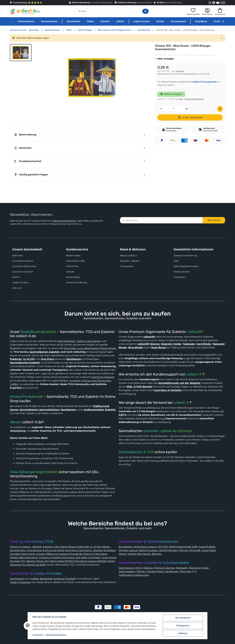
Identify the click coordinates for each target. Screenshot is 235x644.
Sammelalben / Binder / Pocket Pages (141, 571)
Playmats (186, 571)
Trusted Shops (26, 3)
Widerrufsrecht (182, 272)
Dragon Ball (135, 554)
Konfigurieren (183, 626)
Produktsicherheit (28, 161)
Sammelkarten (26, 21)
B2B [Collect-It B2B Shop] (223, 3)
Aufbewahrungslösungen (134, 575)
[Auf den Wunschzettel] (220, 109)
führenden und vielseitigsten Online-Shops (90, 348)
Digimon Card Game (95, 554)
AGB (176, 261)
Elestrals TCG (17, 561)
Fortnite (183, 550)
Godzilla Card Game (63, 558)
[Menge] (174, 109)
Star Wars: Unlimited (88, 558)
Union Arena (109, 558)
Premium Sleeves (164, 568)
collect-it (194, 374)
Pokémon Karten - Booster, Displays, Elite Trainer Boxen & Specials (49, 547)
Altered (30, 561)
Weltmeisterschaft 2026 (183, 547)
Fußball (34, 579)
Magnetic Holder (199, 568)
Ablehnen (183, 633)
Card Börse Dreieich (23, 261)
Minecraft (195, 550)
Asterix (147, 554)
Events (160, 21)
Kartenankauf (178, 21)
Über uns (17, 288)
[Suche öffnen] (145, 11)
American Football (64, 579)
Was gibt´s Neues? (130, 261)
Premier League (128, 550)
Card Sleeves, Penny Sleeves (136, 568)
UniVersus (45, 558)
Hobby (90, 21)
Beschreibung (25, 135)
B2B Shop (18, 256)
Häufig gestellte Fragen (31, 175)
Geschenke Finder (75, 261)
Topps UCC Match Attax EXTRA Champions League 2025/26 (71, 561)
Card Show (219, 21)
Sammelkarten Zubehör (45, 352)
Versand (180, 71)
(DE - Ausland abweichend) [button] (191, 99)
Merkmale (23, 148)
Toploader (182, 568)
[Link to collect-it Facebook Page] (214, 3)
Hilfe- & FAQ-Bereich (139, 387)
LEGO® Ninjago (168, 550)
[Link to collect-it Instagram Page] (210, 3)
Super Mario (209, 550)
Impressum (180, 277)
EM (160, 547)
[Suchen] (112, 11)
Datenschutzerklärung (64, 221)
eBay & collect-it (128, 256)
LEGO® (120, 21)
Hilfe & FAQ (72, 266)
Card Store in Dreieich (167, 390)
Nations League (148, 550)
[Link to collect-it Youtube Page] (218, 3)
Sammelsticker (49, 21)
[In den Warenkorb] (190, 117)
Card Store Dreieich (23, 272)
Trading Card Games (89, 341)
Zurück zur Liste (18, 30)
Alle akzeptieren (183, 618)
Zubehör (105, 21)
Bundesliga (126, 547)
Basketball (46, 579)
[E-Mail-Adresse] (161, 220)
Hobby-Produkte (20, 582)
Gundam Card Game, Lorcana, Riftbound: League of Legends (46, 554)
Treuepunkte (126, 266)
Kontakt (70, 272)
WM (165, 547)
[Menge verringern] (161, 109)
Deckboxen (172, 571)
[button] (193, 11)
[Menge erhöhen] (187, 109)
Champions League (145, 547)
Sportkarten (74, 21)
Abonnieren (214, 220)
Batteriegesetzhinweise (186, 266)
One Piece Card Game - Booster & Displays (90, 550)
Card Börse (201, 21)
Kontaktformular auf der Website (179, 383)
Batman (157, 554)
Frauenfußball (207, 547)
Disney (123, 554)
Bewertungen (73, 256)
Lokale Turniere (142, 21)
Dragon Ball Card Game (24, 558)
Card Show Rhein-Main (24, 266)
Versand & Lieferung (77, 282)
